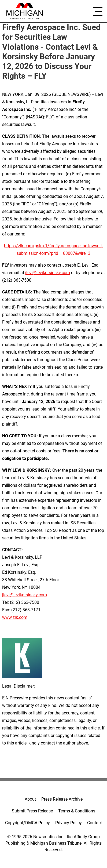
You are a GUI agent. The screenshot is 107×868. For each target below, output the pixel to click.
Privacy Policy (69, 823)
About (30, 799)
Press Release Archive (62, 799)
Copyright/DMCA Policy (27, 823)
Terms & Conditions (77, 811)
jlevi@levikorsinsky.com (48, 273)
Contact (95, 823)
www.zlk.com (15, 617)
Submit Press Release (32, 811)
